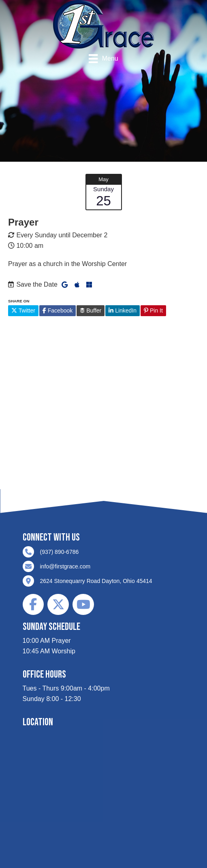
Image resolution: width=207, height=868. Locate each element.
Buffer (91, 310)
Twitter (23, 310)
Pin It (153, 310)
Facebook (58, 310)
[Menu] (103, 59)
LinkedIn (123, 310)
